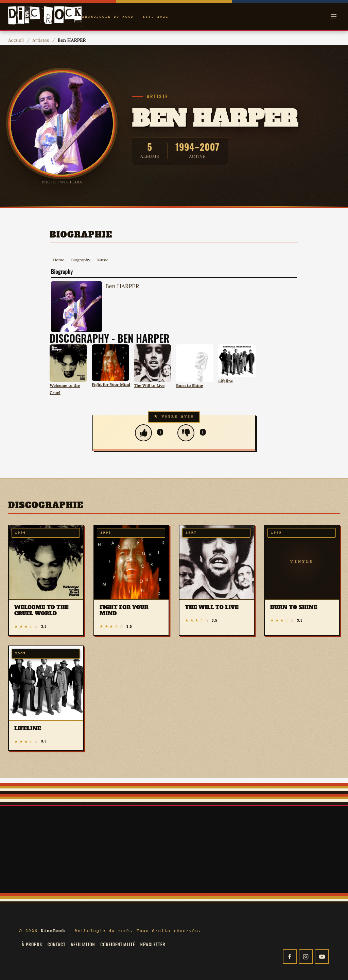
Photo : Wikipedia (62, 182)
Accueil (16, 40)
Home (59, 260)
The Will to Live (149, 385)
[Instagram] (306, 957)
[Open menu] (334, 16)
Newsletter (153, 944)
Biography (81, 260)
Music (103, 260)
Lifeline (226, 381)
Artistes (41, 40)
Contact (57, 944)
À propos (32, 944)
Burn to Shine (189, 385)
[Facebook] (290, 957)
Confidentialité (118, 944)
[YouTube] (322, 957)
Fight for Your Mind (111, 384)
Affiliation (83, 944)
